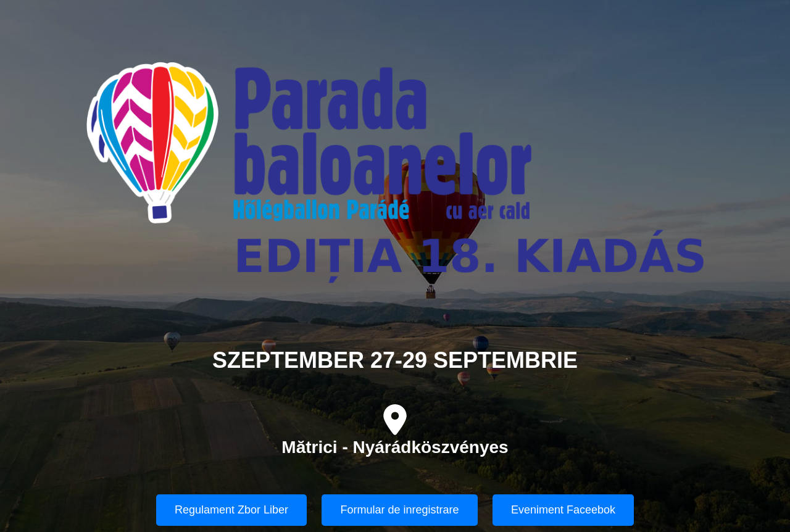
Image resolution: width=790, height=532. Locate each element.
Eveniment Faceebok (563, 510)
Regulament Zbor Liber (231, 510)
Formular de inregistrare (399, 510)
